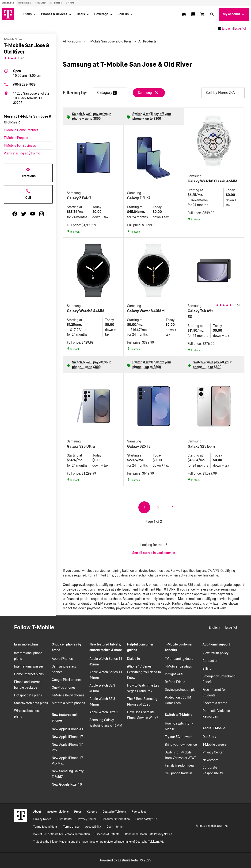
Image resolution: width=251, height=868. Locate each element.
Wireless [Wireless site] (8, 3)
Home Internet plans (29, 674)
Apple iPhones (62, 658)
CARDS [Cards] (70, 3)
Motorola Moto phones (68, 703)
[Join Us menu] (132, 14)
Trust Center (65, 819)
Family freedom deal (180, 765)
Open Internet (115, 826)
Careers (92, 811)
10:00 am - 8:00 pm (27, 73)
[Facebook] (73, 628)
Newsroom (210, 760)
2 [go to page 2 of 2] (158, 507)
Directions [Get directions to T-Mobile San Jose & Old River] (28, 172)
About (37, 811)
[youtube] (33, 214)
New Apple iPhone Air (68, 729)
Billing (207, 668)
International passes (29, 666)
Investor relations (57, 811)
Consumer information (116, 819)
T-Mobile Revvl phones (68, 695)
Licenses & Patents (107, 834)
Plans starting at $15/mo (22, 153)
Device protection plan (181, 689)
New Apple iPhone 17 (67, 737)
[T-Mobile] (21, 815)
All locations (72, 41)
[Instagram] (63, 628)
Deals (81, 14)
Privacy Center (213, 752)
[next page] (172, 507)
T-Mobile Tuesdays (178, 666)
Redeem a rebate (215, 703)
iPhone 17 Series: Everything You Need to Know (144, 672)
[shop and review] (203, 14)
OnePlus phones (64, 687)
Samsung (145, 92)
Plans (28, 14)
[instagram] (42, 214)
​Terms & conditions (45, 826)
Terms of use (71, 826)
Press (78, 811)
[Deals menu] (88, 14)
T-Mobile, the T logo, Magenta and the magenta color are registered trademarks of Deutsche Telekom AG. (99, 841)
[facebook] (15, 214)
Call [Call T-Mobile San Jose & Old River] (28, 194)
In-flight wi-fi (174, 674)
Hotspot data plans (28, 695)
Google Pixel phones (67, 680)
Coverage (101, 14)
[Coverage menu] (111, 14)
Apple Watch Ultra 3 (104, 712)
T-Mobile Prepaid (16, 138)
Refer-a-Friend (175, 682)
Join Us (123, 14)
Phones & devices (54, 14)
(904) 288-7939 (20, 84)
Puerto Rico (139, 811)
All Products (147, 41)
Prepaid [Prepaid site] (40, 3)
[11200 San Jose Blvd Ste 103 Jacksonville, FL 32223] (28, 98)
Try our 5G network (179, 737)
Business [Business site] (25, 3)
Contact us (210, 661)
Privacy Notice (42, 819)
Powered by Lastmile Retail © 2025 (125, 860)
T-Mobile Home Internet (21, 130)
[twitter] (24, 214)
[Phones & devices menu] (70, 14)
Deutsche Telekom (114, 811)
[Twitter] (83, 628)
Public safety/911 (146, 819)
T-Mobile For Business (20, 145)
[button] (213, 14)
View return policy (215, 653)
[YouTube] (94, 628)
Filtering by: (75, 93)
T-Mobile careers (215, 744)
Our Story (209, 737)
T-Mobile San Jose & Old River (110, 41)
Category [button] (105, 92)
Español (240, 28)
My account (234, 14)
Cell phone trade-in (179, 773)
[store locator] (184, 14)
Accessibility (93, 826)
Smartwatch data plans (31, 703)
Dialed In (133, 658)
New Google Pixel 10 (67, 784)
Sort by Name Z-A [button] (223, 92)
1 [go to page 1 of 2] (144, 507)
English (227, 28)
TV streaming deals (179, 658)
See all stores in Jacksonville (154, 553)
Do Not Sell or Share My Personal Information (62, 834)
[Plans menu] (34, 14)
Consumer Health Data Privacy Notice (148, 834)
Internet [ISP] (56, 3)
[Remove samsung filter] (149, 92)
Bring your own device (181, 744)
